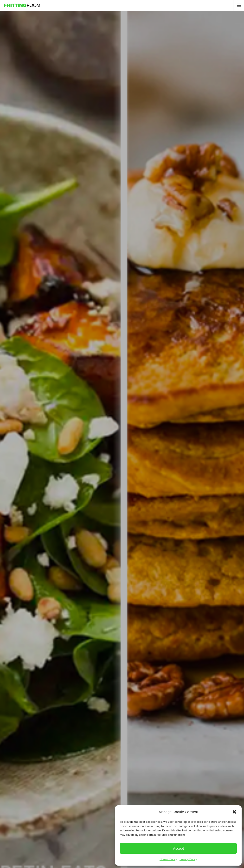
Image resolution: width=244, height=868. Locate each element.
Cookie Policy (168, 859)
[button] (234, 812)
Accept (178, 848)
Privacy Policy (188, 859)
